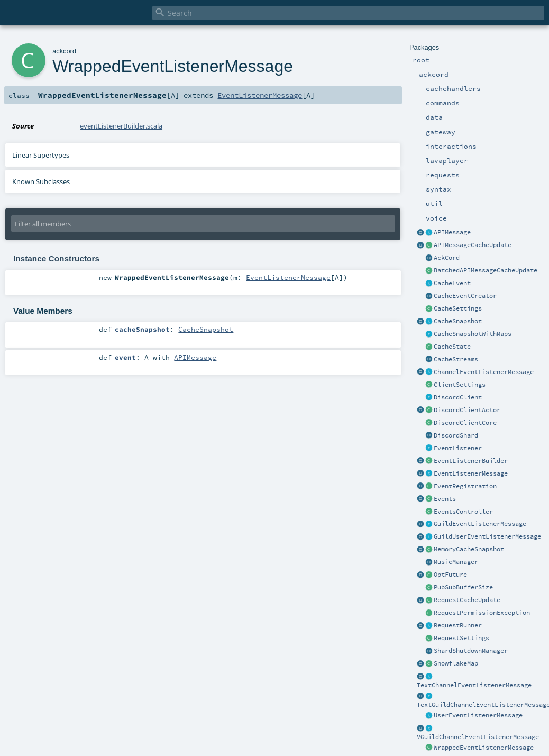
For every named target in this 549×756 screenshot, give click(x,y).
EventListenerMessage (471, 473)
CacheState (452, 347)
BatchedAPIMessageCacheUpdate (486, 270)
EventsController (463, 512)
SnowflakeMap (456, 663)
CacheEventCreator (465, 296)
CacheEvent (452, 283)
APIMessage (452, 232)
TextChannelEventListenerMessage (474, 685)
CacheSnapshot (458, 321)
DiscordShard (456, 435)
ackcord (64, 51)
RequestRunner (458, 625)
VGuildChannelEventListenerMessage (478, 737)
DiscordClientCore (465, 423)
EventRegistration (465, 486)
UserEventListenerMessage (478, 715)
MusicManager (456, 562)
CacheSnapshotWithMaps (473, 334)
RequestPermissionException (482, 613)
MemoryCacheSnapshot (469, 549)
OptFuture (450, 575)
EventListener (458, 448)
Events (445, 499)
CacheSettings (458, 308)
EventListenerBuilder (471, 461)
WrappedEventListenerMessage (484, 748)
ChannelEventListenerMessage (484, 372)
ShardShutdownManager (471, 651)
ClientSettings (460, 385)
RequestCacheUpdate (467, 600)
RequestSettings (461, 638)
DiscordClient (458, 397)
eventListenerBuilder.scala (121, 126)
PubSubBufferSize (463, 587)
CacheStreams (456, 359)
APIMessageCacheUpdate (473, 245)
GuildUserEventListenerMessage (487, 536)
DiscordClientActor (467, 410)
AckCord (447, 258)
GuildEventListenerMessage (480, 524)
